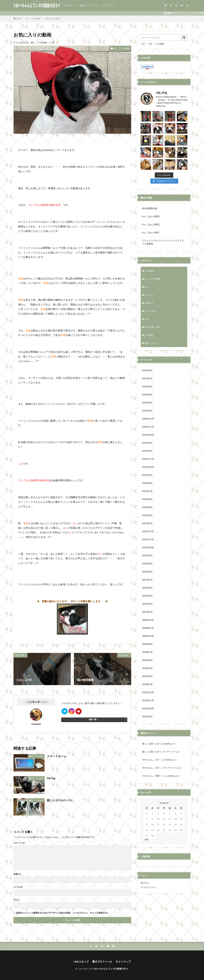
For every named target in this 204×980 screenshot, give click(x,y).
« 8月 (146, 840)
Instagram (150, 271)
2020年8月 (147, 644)
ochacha (167, 744)
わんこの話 (150, 311)
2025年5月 (147, 378)
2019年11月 (148, 700)
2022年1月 (147, 523)
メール (18, 887)
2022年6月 (147, 499)
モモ (151, 44)
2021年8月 (147, 564)
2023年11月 (148, 427)
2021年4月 (147, 588)
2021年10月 (148, 547)
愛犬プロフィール (89, 5)
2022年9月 (147, 475)
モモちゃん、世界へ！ (153, 776)
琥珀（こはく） (152, 343)
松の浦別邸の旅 (150, 208)
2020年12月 (148, 620)
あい (144, 44)
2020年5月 (147, 668)
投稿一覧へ (93, 719)
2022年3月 (147, 515)
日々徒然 (149, 335)
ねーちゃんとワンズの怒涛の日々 (111, 969)
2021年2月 (147, 604)
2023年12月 (148, 419)
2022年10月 (148, 467)
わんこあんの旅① (151, 232)
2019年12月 (148, 692)
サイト (17, 900)
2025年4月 (147, 386)
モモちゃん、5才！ (151, 760)
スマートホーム (57, 756)
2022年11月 (148, 459)
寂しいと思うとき (151, 744)
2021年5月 (147, 580)
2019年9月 (147, 716)
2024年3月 (147, 403)
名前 (17, 874)
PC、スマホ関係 (33, 19)
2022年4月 (147, 507)
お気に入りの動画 (52, 19)
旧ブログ (145, 883)
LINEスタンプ (70, 5)
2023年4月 (147, 443)
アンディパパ (169, 752)
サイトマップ (108, 5)
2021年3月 (147, 596)
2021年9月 (147, 555)
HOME (19, 19)
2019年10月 (148, 708)
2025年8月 (147, 370)
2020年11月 (148, 628)
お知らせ (149, 303)
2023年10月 (148, 435)
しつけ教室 (160, 44)
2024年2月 (147, 411)
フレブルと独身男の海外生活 (44, 205)
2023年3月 (147, 451)
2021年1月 (147, 612)
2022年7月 (147, 491)
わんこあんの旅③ (151, 216)
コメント (19, 843)
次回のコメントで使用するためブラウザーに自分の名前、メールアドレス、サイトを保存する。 (63, 913)
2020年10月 (148, 636)
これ (21, 464)
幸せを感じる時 (152, 327)
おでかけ (149, 295)
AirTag (51, 778)
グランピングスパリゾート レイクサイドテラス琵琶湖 (163, 242)
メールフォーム (148, 887)
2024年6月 (147, 394)
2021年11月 (148, 539)
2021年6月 (147, 572)
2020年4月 (147, 676)
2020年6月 (147, 660)
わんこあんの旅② (151, 224)
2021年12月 (148, 531)
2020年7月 (147, 652)
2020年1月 (147, 684)
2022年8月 (147, 483)
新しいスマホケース (59, 800)
